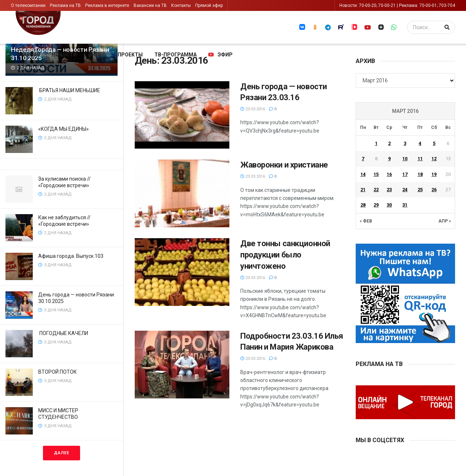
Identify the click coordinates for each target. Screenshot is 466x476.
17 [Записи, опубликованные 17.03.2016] (405, 174)
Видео (97, 55)
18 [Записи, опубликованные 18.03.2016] (420, 174)
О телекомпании (28, 5)
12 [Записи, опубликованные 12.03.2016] (434, 159)
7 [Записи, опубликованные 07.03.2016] (363, 159)
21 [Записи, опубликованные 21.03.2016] (363, 190)
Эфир (220, 55)
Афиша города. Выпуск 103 (71, 256)
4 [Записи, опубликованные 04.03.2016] (420, 143)
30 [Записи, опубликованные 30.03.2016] (389, 205)
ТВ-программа (175, 55)
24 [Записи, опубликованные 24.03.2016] (405, 190)
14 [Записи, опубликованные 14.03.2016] (363, 174)
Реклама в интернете (107, 5)
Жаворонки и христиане (284, 165)
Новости (64, 55)
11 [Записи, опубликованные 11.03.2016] (420, 159)
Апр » (445, 221)
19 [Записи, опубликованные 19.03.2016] (434, 174)
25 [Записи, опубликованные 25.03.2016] (420, 190)
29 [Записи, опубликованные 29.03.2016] (376, 205)
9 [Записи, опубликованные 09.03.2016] (389, 159)
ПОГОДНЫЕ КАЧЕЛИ (64, 333)
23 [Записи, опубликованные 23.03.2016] (389, 190)
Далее (62, 453)
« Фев (366, 221)
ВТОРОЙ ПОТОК (58, 372)
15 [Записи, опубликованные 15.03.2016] (376, 174)
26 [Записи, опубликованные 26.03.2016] (434, 190)
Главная (28, 55)
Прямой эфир (209, 5)
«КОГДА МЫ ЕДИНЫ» (64, 129)
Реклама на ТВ (65, 5)
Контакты (181, 5)
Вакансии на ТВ (150, 5)
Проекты (130, 55)
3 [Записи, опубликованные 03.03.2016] (405, 143)
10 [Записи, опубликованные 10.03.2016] (405, 159)
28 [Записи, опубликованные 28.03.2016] (363, 205)
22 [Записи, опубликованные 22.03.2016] (376, 190)
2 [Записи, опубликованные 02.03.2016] (389, 143)
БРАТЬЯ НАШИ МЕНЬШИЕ (70, 90)
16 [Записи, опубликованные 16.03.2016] (389, 174)
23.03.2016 (253, 109)
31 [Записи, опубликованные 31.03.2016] (405, 205)
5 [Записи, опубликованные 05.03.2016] (434, 143)
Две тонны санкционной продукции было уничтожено (285, 255)
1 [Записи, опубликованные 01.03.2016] (376, 143)
